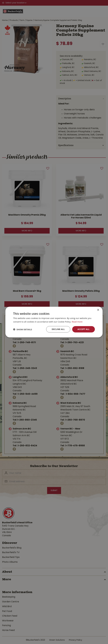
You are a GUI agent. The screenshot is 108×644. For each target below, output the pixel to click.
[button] (22, 329)
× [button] (98, 310)
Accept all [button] (83, 329)
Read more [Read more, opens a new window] (77, 322)
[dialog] (54, 322)
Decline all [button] (58, 329)
